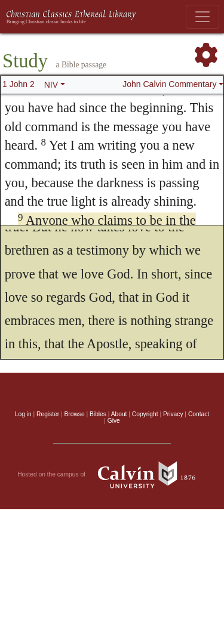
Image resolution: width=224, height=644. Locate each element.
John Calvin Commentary (169, 84)
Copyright (145, 414)
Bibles (98, 414)
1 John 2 (19, 84)
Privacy (173, 414)
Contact (199, 414)
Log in (23, 414)
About (119, 414)
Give (114, 421)
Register (48, 414)
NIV (51, 85)
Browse (75, 414)
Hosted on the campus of (112, 475)
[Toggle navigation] (202, 17)
